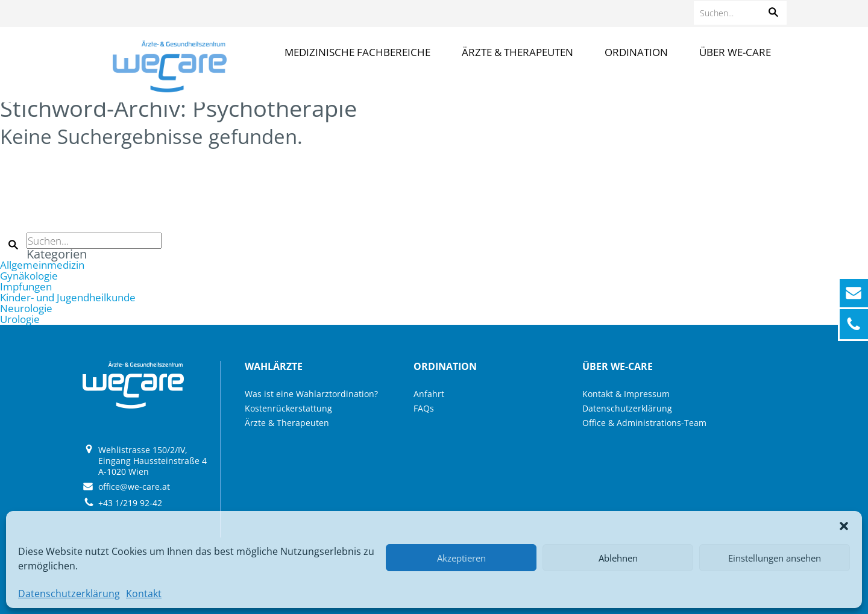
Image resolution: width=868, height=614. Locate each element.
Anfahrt (429, 394)
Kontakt (144, 594)
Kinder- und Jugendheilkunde (68, 297)
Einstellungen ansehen (775, 558)
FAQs (424, 408)
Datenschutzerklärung (69, 594)
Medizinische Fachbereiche (357, 52)
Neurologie (26, 308)
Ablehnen (618, 558)
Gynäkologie (29, 276)
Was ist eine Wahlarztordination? (311, 394)
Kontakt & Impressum (626, 394)
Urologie (20, 319)
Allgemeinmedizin (42, 265)
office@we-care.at (134, 487)
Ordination (636, 52)
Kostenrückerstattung (288, 408)
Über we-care (735, 52)
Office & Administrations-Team (644, 423)
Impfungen (26, 287)
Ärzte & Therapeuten (517, 52)
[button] (844, 526)
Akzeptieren (461, 558)
